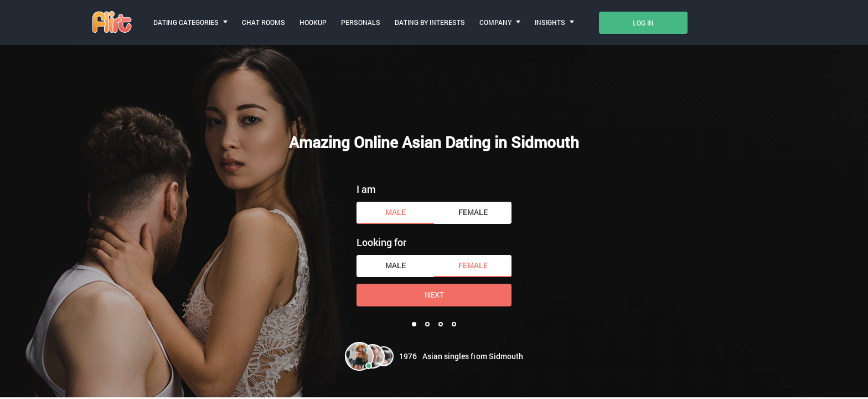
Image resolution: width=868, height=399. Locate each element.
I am (366, 189)
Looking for (381, 242)
